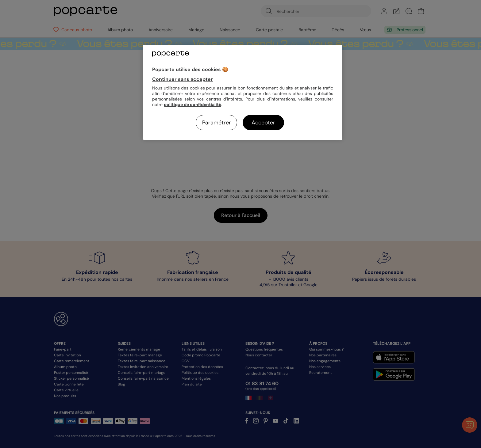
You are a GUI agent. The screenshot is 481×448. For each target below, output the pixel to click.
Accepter (263, 123)
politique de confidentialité (192, 104)
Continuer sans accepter (183, 79)
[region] (243, 92)
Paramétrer (217, 123)
